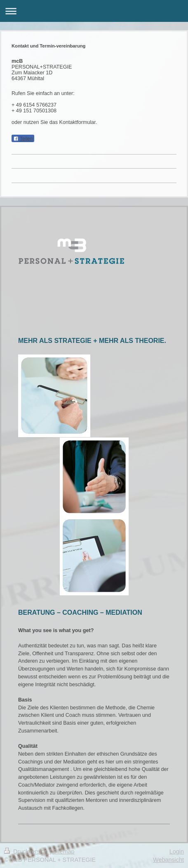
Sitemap (64, 851)
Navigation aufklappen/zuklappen (94, 11)
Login (177, 851)
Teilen (23, 139)
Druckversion (27, 851)
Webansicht (168, 860)
